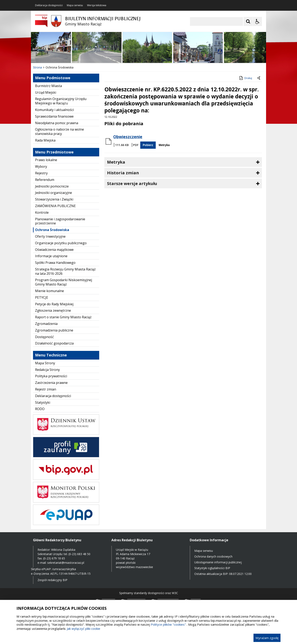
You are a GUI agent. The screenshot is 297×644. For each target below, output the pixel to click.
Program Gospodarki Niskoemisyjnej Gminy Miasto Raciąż (64, 282)
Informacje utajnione (51, 256)
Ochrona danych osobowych (213, 556)
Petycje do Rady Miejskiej (54, 304)
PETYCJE (42, 297)
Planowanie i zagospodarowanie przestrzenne (60, 221)
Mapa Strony (45, 363)
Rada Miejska (45, 140)
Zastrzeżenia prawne (51, 383)
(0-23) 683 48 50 (79, 554)
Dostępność (44, 337)
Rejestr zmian (46, 389)
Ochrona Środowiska (52, 230)
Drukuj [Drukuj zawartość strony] (245, 78)
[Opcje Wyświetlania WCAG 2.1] (257, 21)
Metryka (164, 145)
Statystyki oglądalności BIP (212, 568)
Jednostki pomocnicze (52, 186)
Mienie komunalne (49, 291)
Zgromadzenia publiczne (54, 330)
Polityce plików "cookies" (168, 624)
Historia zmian (123, 173)
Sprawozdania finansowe (54, 116)
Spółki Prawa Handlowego (55, 263)
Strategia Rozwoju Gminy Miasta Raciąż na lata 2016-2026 (65, 271)
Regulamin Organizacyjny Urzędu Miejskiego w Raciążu (61, 101)
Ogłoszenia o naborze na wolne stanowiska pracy (60, 132)
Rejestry (41, 173)
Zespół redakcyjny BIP (52, 580)
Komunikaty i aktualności (54, 110)
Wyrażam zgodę (267, 638)
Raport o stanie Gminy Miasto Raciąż (63, 317)
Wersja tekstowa (97, 5)
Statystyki (43, 402)
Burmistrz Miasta (48, 86)
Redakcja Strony (47, 370)
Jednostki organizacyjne (54, 193)
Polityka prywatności (51, 376)
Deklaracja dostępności (49, 5)
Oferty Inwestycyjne (50, 236)
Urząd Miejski (46, 92)
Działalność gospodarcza (54, 343)
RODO (40, 409)
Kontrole (42, 212)
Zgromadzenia (46, 324)
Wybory (41, 166)
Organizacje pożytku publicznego (61, 243)
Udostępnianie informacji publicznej (218, 562)
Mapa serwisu (75, 5)
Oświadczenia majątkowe (54, 250)
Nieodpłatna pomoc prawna (57, 123)
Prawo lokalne (46, 160)
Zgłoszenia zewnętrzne (53, 310)
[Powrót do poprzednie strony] (259, 78)
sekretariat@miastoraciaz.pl (66, 563)
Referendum (45, 180)
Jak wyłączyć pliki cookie (84, 629)
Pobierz (148, 145)
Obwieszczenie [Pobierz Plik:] (128, 137)
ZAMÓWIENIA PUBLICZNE (55, 206)
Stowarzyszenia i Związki (54, 199)
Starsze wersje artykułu (132, 183)
